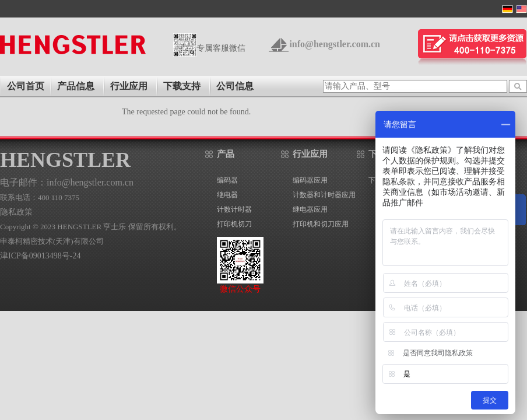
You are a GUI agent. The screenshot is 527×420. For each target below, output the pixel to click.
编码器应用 (310, 180)
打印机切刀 (234, 224)
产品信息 (76, 86)
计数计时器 (234, 209)
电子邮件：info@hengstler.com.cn (67, 182)
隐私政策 (16, 212)
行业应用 (129, 86)
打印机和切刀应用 (321, 224)
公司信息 (235, 86)
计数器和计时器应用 (324, 195)
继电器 (227, 195)
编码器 (227, 180)
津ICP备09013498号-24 (40, 256)
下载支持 (182, 86)
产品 (226, 154)
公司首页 (26, 86)
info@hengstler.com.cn (335, 44)
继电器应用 (310, 209)
